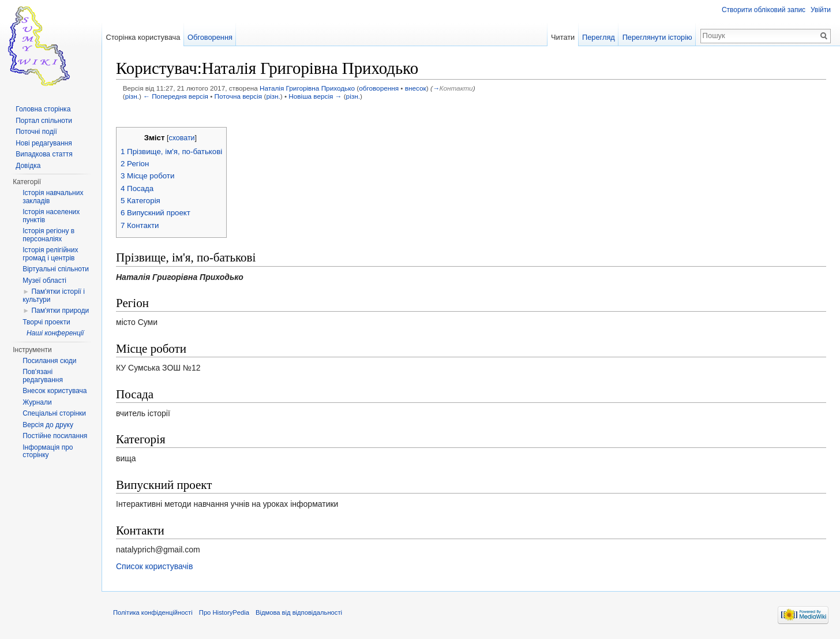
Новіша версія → (315, 96)
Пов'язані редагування (43, 376)
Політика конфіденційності (153, 612)
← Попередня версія (176, 96)
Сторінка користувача (143, 37)
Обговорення (210, 37)
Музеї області (44, 281)
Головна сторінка (43, 109)
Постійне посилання (55, 436)
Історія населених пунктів (51, 216)
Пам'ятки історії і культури (54, 296)
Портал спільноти (44, 121)
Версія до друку (48, 425)
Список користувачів (154, 566)
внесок (416, 88)
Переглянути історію (657, 37)
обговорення (379, 88)
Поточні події (36, 132)
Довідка (28, 166)
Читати (563, 37)
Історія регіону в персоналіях (48, 235)
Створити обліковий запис (764, 10)
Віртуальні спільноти (56, 269)
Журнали (37, 402)
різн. (132, 96)
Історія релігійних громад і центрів (50, 254)
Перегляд (599, 37)
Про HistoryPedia (224, 612)
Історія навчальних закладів (53, 197)
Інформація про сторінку (48, 451)
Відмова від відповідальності (299, 612)
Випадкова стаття (44, 154)
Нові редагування (44, 143)
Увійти (821, 10)
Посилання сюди (49, 361)
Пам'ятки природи (60, 311)
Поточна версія (239, 96)
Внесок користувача (55, 391)
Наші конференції (55, 333)
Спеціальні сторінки (54, 413)
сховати (181, 138)
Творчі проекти (46, 322)
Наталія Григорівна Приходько (307, 88)
